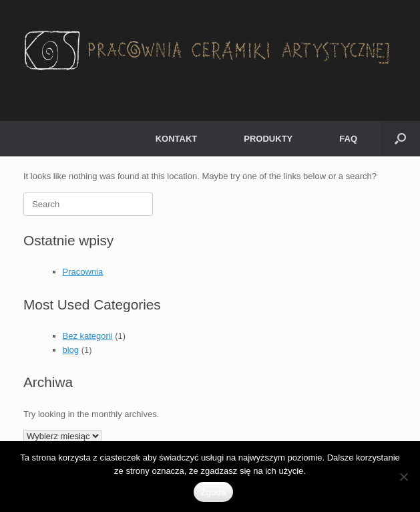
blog (71, 350)
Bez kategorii (88, 336)
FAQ (348, 139)
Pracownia (83, 272)
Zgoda (213, 492)
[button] (400, 139)
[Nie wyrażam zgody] (403, 477)
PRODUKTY (268, 139)
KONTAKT (177, 139)
